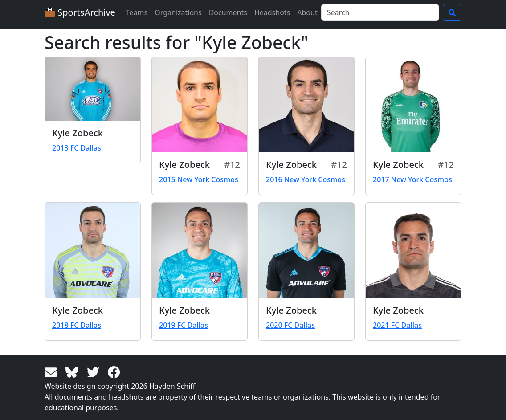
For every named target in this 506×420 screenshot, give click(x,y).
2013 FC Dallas (77, 148)
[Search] (380, 12)
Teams (137, 12)
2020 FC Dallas (290, 325)
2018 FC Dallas (77, 325)
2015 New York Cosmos (199, 179)
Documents (228, 12)
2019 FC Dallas (184, 325)
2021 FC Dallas (397, 325)
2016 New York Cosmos (306, 179)
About (307, 12)
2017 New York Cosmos (412, 179)
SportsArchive (80, 12)
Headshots (272, 12)
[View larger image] (93, 89)
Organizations (178, 12)
